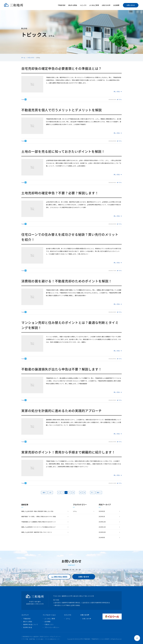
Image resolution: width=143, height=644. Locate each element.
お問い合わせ (131, 5)
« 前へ (50, 492)
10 (73, 492)
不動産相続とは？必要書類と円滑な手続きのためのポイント (39, 522)
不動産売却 (62, 5)
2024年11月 (102, 527)
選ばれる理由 (73, 5)
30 (84, 492)
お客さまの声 (106, 5)
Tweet (23, 99)
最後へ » (99, 492)
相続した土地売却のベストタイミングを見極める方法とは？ (39, 527)
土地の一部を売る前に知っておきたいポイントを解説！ (63, 151)
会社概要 (116, 5)
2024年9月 (102, 537)
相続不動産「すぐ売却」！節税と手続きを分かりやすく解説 (39, 516)
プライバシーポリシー (52, 627)
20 (81, 492)
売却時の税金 (28, 627)
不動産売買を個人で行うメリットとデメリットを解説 (62, 110)
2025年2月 (102, 511)
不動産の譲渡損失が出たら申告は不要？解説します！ (62, 369)
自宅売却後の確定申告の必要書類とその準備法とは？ (62, 68)
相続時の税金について (31, 624)
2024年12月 (102, 522)
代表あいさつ (49, 624)
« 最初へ (44, 492)
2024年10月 (102, 532)
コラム (120, 99)
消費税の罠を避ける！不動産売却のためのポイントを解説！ (67, 281)
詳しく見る (118, 92)
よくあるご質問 (94, 5)
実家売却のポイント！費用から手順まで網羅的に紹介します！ (68, 452)
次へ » (93, 492)
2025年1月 (102, 516)
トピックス (83, 5)
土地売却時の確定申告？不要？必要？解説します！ (60, 193)
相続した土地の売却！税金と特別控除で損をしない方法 (37, 511)
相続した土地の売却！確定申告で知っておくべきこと (37, 532)
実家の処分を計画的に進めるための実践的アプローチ (62, 411)
